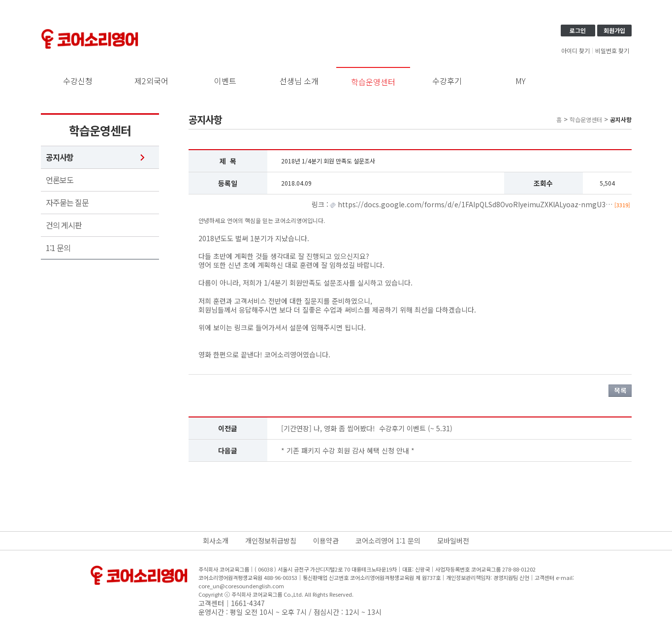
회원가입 (614, 30)
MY (521, 81)
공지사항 (60, 157)
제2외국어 (151, 81)
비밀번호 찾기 (612, 51)
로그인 (578, 30)
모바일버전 (453, 541)
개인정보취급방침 (271, 541)
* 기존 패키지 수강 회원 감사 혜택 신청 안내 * (348, 450)
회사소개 (216, 541)
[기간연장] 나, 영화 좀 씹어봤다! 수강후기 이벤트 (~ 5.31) (367, 428)
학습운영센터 (373, 82)
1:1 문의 (58, 248)
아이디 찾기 (576, 51)
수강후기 (447, 81)
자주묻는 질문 (67, 203)
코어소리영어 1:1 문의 (388, 541)
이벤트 (225, 81)
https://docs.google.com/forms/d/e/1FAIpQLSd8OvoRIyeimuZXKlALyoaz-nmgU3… (483, 204)
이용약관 (326, 541)
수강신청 (78, 81)
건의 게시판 (64, 225)
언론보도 (60, 180)
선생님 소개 (299, 81)
